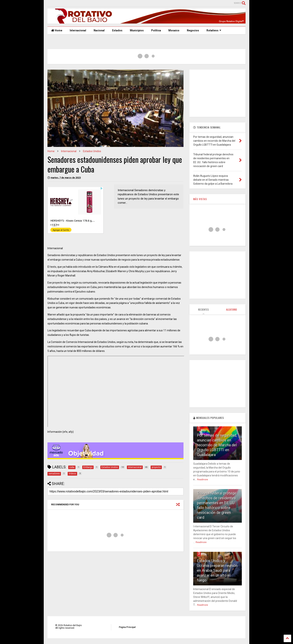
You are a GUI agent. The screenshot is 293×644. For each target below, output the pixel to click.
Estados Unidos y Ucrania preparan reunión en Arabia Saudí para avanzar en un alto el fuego (217, 570)
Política (156, 30)
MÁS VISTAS (200, 199)
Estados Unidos (92, 151)
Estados (117, 30)
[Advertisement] (218, 93)
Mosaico (174, 30)
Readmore (203, 480)
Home (57, 30)
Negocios (193, 30)
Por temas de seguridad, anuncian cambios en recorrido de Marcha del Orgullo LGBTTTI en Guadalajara (217, 445)
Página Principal (127, 627)
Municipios (137, 30)
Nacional (99, 30)
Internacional (78, 30)
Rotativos (214, 30)
